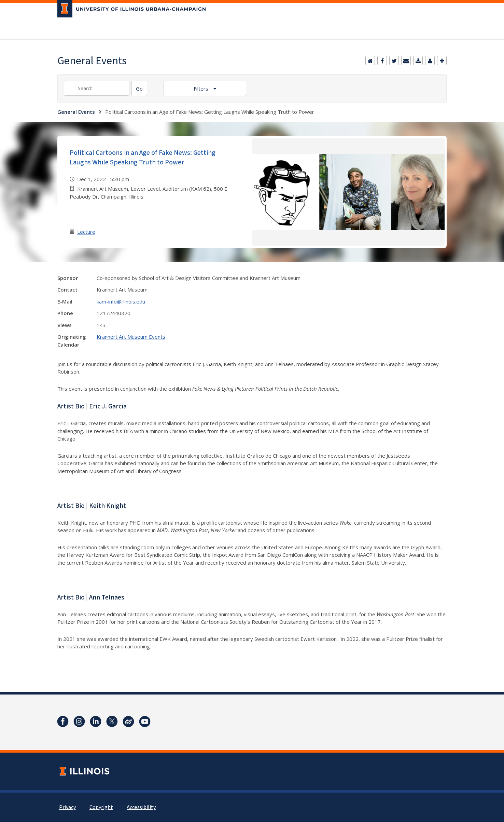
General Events (76, 112)
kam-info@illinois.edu (121, 301)
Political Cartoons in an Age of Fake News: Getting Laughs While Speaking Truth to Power (143, 158)
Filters (202, 89)
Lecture (86, 232)
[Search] (139, 88)
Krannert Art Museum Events (131, 337)
